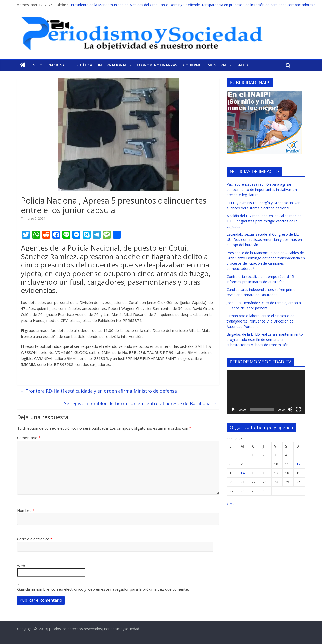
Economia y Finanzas (157, 65)
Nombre (26, 510)
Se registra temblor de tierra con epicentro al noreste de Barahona (140, 403)
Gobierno (192, 65)
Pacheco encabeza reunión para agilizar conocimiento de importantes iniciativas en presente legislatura (262, 190)
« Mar (231, 503)
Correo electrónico (35, 539)
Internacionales (114, 65)
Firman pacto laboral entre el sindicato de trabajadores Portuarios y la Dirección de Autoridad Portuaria (261, 321)
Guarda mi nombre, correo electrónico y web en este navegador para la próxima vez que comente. (103, 589)
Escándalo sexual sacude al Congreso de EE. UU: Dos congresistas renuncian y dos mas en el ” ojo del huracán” (264, 240)
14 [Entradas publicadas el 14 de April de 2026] (243, 473)
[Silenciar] (290, 409)
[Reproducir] (233, 409)
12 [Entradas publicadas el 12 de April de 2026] (298, 464)
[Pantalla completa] (298, 409)
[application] (266, 392)
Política (84, 65)
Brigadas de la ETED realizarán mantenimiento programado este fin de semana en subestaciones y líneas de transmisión (265, 340)
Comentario (29, 438)
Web (21, 566)
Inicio (37, 65)
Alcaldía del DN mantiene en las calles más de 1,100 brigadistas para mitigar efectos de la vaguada (264, 221)
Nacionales (59, 65)
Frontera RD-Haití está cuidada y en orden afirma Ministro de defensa (98, 391)
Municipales (219, 65)
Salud (242, 65)
